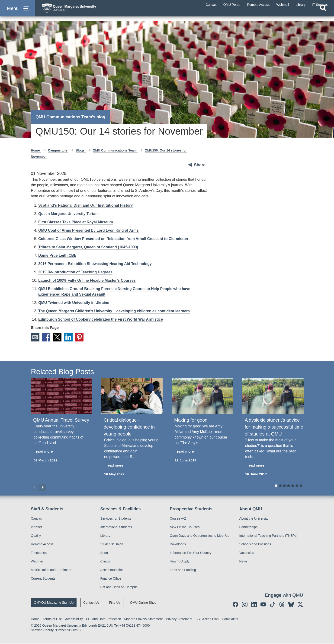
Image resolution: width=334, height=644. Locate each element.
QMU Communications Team (115, 150)
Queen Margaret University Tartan (68, 214)
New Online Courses (185, 527)
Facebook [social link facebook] (47, 337)
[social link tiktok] (273, 605)
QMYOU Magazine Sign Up (54, 603)
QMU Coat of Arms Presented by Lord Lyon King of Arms (88, 230)
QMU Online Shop (143, 603)
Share (200, 165)
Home (36, 150)
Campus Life (58, 150)
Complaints (230, 619)
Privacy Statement (179, 619)
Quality (36, 536)
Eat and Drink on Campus (119, 587)
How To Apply (180, 562)
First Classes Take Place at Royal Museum (76, 222)
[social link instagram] (245, 605)
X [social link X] (58, 337)
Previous (34, 488)
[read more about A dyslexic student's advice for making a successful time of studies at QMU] (273, 466)
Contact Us (91, 603)
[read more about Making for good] (202, 452)
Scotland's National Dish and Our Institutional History (85, 205)
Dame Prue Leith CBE (57, 255)
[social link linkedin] (254, 605)
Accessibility (74, 619)
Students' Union (112, 545)
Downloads (178, 545)
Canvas (36, 519)
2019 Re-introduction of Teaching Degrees (75, 272)
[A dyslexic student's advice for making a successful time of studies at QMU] (273, 396)
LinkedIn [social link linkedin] (70, 337)
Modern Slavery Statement (144, 619)
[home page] (84, 11)
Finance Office (111, 579)
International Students (116, 527)
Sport (104, 553)
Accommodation (112, 570)
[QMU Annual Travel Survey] (61, 396)
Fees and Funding (183, 570)
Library (105, 536)
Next (43, 488)
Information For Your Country (191, 553)
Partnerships (249, 527)
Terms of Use (52, 619)
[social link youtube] (263, 605)
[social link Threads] (282, 605)
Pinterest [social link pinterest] (82, 337)
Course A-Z (178, 519)
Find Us (115, 603)
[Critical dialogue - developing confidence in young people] (132, 396)
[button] (17, 12)
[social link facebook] (235, 605)
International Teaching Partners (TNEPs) (268, 536)
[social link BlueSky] (291, 605)
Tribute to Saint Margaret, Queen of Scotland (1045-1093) (88, 247)
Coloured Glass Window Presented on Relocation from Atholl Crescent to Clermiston (113, 239)
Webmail (37, 562)
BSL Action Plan (207, 619)
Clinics (105, 562)
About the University (254, 519)
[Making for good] (202, 396)
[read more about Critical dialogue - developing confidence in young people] (132, 466)
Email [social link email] (35, 337)
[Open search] (323, 15)
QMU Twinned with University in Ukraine (74, 303)
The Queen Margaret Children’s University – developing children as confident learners (114, 311)
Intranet (36, 527)
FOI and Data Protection (104, 619)
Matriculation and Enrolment (51, 570)
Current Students (43, 579)
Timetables (39, 553)
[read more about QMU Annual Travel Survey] (61, 452)
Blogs (81, 150)
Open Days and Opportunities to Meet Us (199, 536)
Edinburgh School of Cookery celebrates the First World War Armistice (101, 319)
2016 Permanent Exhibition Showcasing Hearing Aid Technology (95, 264)
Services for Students (116, 519)
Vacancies (247, 553)
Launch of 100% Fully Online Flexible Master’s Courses (87, 280)
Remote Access (42, 545)
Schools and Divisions (255, 545)
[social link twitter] (300, 605)
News (243, 562)
